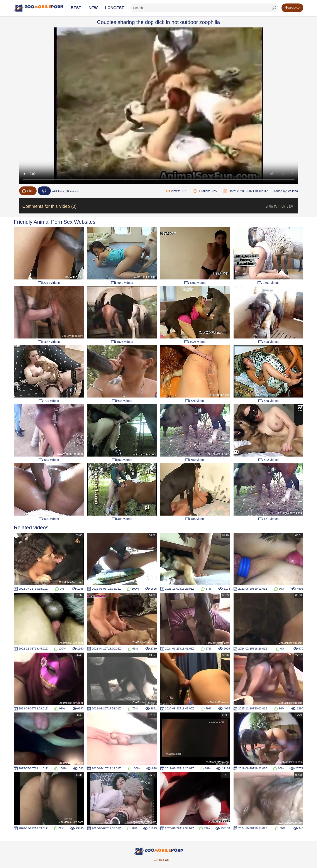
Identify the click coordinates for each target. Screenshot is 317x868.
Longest (114, 8)
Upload (292, 8)
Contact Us (161, 860)
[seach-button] (274, 8)
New (93, 8)
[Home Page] (39, 8)
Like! (28, 191)
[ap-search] (204, 8)
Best (76, 8)
